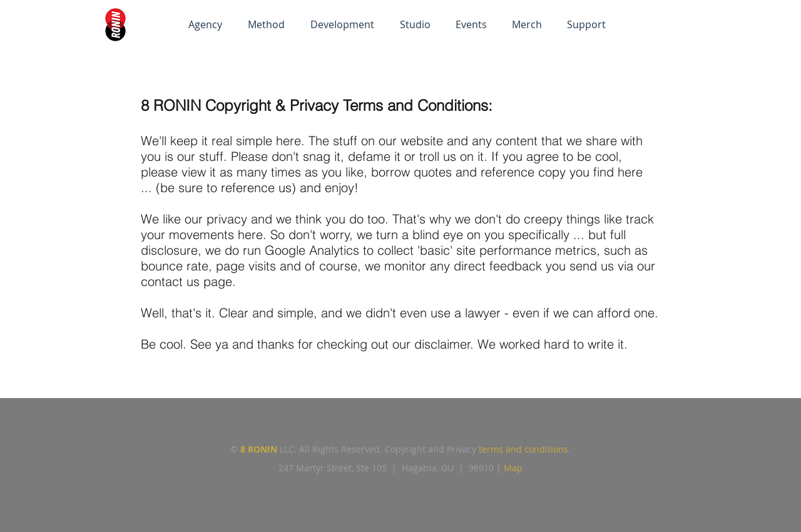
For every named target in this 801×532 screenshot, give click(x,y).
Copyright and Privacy (432, 449)
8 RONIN (259, 449)
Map (513, 468)
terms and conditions (523, 449)
